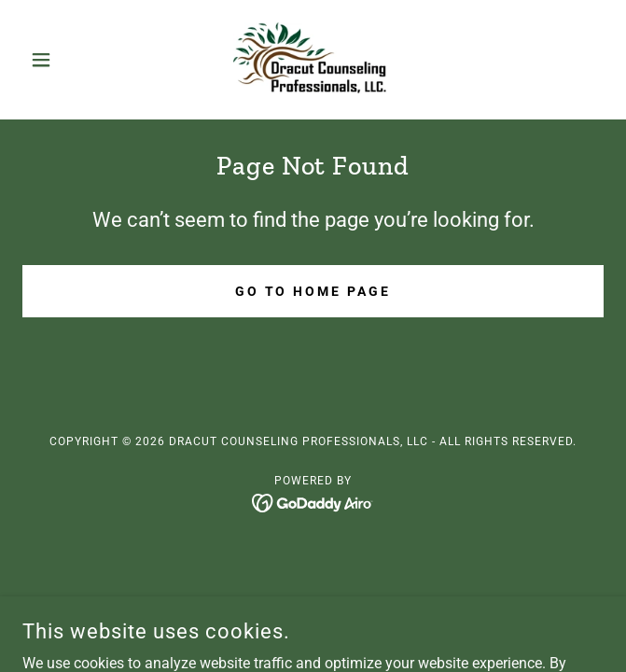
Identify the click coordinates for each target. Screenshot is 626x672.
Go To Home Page (313, 291)
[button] (66, 60)
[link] (313, 60)
